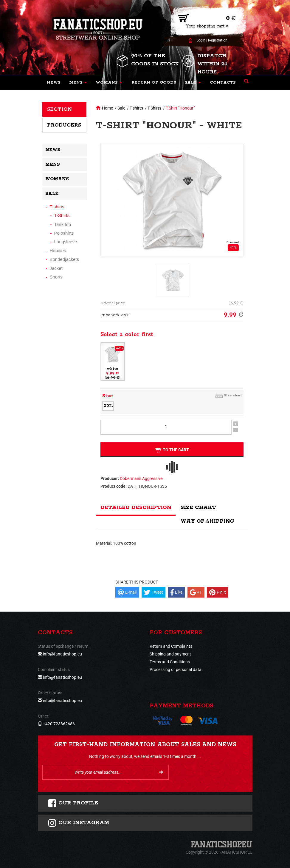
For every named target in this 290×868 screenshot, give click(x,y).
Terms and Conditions (170, 662)
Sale (121, 108)
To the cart (172, 450)
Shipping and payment (170, 654)
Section (59, 109)
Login (201, 40)
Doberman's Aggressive (141, 478)
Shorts (56, 277)
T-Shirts (154, 108)
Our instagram (79, 823)
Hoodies (58, 251)
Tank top (63, 224)
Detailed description (136, 507)
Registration (218, 40)
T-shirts (136, 108)
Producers (64, 125)
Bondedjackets (64, 259)
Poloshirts (64, 233)
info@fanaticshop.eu (62, 654)
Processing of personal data (176, 670)
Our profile (73, 803)
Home (107, 108)
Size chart (233, 395)
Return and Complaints (171, 646)
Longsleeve (66, 242)
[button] (78, 83)
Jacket (56, 268)
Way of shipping (207, 521)
